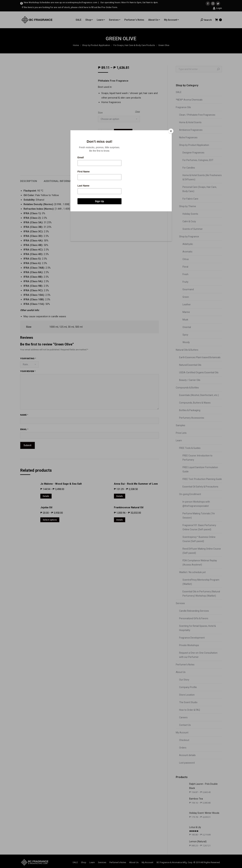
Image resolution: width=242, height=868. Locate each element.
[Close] (171, 131)
